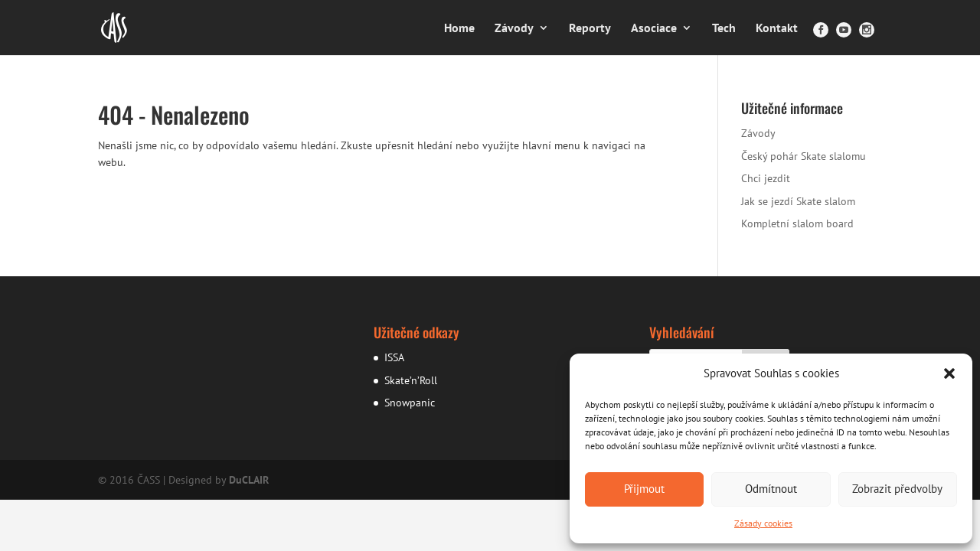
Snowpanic (410, 403)
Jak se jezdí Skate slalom (798, 201)
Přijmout (644, 489)
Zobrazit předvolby (897, 489)
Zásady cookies (763, 523)
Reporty (590, 29)
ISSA (394, 357)
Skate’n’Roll (411, 380)
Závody (514, 29)
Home (459, 29)
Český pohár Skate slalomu (804, 156)
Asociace (654, 29)
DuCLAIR (249, 480)
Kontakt (777, 29)
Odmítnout (771, 489)
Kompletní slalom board (797, 223)
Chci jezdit (766, 178)
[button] (949, 373)
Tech (724, 29)
